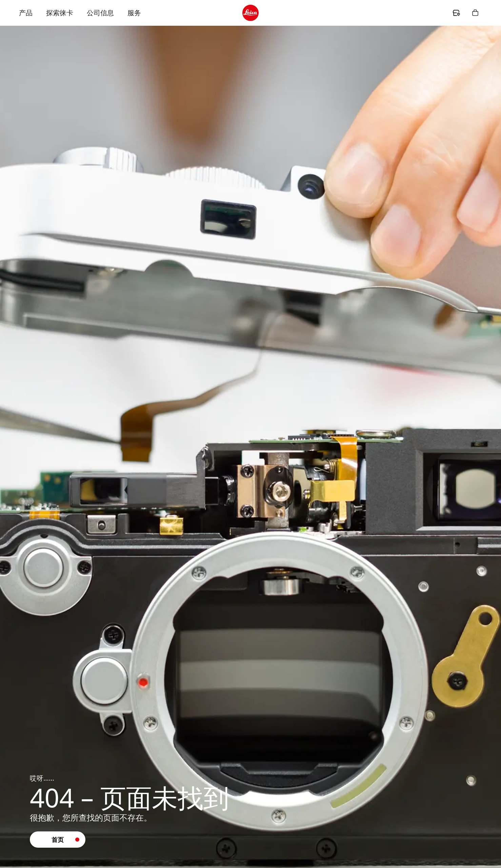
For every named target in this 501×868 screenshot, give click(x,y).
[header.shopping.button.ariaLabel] (475, 13)
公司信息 (100, 13)
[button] (58, 840)
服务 (134, 13)
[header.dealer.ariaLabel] (456, 13)
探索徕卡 (60, 13)
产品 (26, 13)
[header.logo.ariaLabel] (251, 13)
